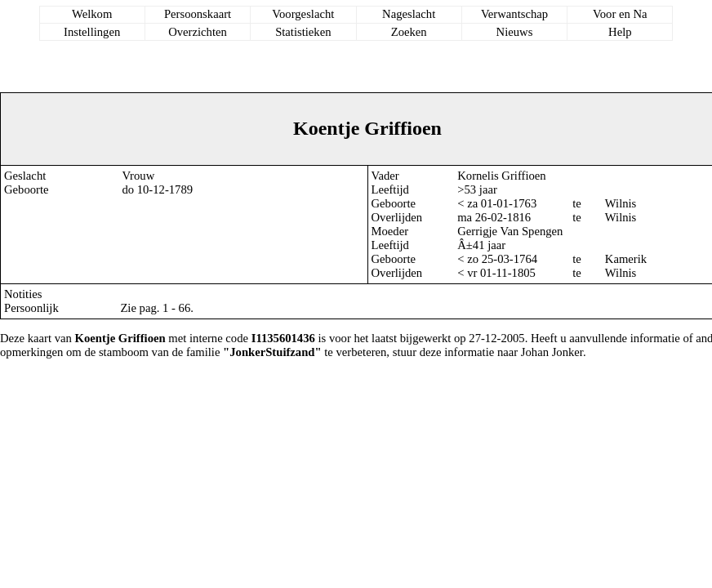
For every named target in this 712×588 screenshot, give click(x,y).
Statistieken (303, 32)
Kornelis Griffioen (501, 176)
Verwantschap (514, 14)
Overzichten (198, 32)
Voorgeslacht (303, 14)
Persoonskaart (198, 14)
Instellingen (92, 32)
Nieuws (515, 32)
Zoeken (409, 32)
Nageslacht (409, 14)
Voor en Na (620, 14)
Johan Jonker (552, 352)
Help (620, 32)
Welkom (92, 14)
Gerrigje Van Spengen (510, 231)
